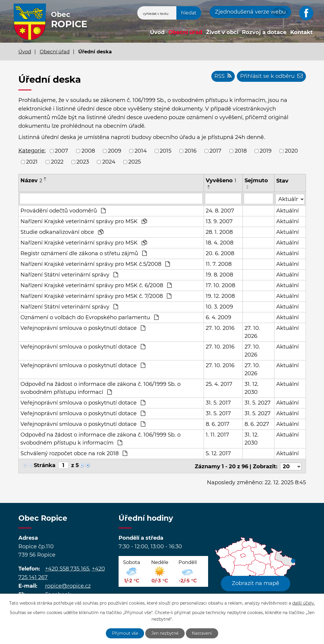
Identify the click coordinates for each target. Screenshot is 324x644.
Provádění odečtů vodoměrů (63, 210)
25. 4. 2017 (219, 384)
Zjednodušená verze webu (250, 12)
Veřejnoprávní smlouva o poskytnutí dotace (83, 328)
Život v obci (222, 32)
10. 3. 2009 (219, 306)
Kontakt (301, 32)
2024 (109, 162)
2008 (88, 151)
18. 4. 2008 (220, 242)
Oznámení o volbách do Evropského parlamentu (90, 317)
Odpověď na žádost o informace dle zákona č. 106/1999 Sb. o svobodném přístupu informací (100, 388)
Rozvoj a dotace (264, 32)
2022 (57, 162)
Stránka (45, 465)
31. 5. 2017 (218, 402)
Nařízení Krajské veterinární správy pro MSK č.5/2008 (95, 264)
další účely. (304, 603)
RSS (222, 76)
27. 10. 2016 (220, 328)
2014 (141, 151)
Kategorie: (32, 151)
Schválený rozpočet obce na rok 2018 (74, 453)
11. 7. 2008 (219, 264)
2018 (241, 151)
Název (31, 180)
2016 (191, 151)
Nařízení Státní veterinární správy (69, 274)
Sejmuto (256, 180)
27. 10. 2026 (252, 332)
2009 (115, 151)
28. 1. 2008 (219, 232)
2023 (83, 162)
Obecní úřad (185, 32)
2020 (291, 151)
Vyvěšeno (221, 180)
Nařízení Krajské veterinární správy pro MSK (84, 221)
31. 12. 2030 (252, 388)
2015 (166, 151)
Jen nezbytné (165, 633)
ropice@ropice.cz (68, 585)
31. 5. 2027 (258, 402)
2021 (32, 162)
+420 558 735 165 (67, 568)
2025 (135, 162)
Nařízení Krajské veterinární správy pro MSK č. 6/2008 (96, 285)
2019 (266, 151)
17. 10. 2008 (220, 285)
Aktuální (288, 210)
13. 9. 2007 (219, 221)
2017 (216, 151)
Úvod (157, 32)
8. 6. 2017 (218, 424)
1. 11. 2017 (217, 434)
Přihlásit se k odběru (271, 76)
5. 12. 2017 (218, 453)
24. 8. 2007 (220, 210)
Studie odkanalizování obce (62, 232)
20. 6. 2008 (220, 253)
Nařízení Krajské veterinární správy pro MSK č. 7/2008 (96, 296)
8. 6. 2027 (257, 424)
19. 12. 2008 (220, 296)
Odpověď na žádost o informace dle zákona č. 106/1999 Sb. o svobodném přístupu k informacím (100, 438)
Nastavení (203, 633)
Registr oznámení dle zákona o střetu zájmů (84, 253)
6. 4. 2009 (218, 317)
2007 (62, 151)
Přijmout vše (125, 633)
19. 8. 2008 (219, 274)
